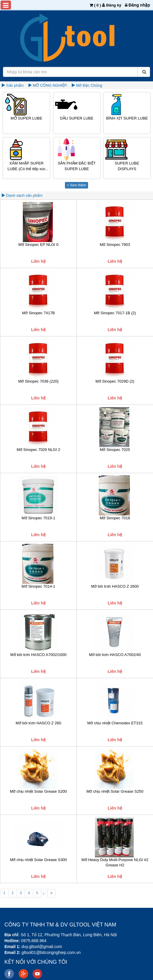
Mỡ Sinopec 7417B (38, 313)
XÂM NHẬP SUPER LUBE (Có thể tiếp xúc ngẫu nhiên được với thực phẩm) (26, 166)
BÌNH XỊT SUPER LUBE (127, 118)
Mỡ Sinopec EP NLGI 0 (38, 245)
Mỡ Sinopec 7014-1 (39, 586)
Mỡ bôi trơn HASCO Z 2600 (115, 586)
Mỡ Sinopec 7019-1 (39, 518)
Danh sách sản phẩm (24, 195)
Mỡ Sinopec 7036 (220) (39, 381)
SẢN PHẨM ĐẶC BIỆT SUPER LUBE (77, 166)
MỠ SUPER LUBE (27, 118)
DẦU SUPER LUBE (77, 118)
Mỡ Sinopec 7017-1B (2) (115, 313)
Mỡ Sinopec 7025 (115, 450)
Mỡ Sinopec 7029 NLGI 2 (38, 450)
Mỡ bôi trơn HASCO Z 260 (38, 723)
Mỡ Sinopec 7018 (115, 518)
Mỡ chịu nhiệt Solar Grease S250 (115, 791)
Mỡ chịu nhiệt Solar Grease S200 (38, 791)
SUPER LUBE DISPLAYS (127, 166)
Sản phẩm (15, 85)
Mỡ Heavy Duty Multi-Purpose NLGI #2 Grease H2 (115, 862)
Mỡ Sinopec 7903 (115, 245)
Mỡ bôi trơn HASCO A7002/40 (115, 655)
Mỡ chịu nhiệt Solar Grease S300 (38, 860)
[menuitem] (139, 5)
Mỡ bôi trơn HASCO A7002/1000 (38, 655)
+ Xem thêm (76, 185)
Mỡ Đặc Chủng (89, 85)
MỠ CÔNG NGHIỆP (50, 85)
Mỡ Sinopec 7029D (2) (115, 381)
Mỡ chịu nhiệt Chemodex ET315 (115, 723)
